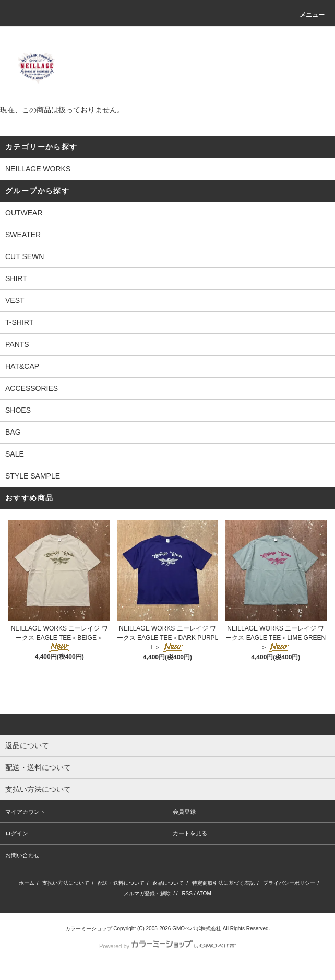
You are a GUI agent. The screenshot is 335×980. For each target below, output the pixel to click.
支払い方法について (66, 883)
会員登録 (184, 812)
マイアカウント (25, 812)
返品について (168, 883)
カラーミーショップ (89, 929)
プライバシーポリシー (289, 883)
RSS (187, 894)
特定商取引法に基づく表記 (223, 883)
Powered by (167, 946)
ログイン (17, 833)
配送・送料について (121, 883)
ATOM (204, 894)
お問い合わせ (22, 855)
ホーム (27, 883)
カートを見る (190, 833)
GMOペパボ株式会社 (197, 929)
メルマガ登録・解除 (147, 894)
